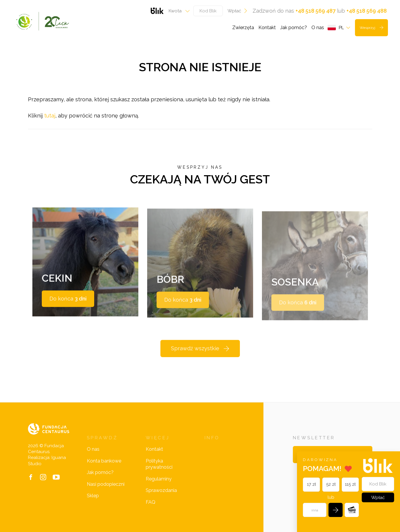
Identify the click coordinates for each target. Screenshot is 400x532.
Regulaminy (159, 479)
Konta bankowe (104, 461)
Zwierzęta (243, 28)
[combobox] (177, 11)
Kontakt (267, 28)
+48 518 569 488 (367, 11)
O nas (318, 28)
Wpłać (238, 11)
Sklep (93, 496)
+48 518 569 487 (316, 11)
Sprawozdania (161, 490)
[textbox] (177, 11)
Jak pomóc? (294, 28)
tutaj (50, 116)
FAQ (151, 502)
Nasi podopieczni (106, 484)
